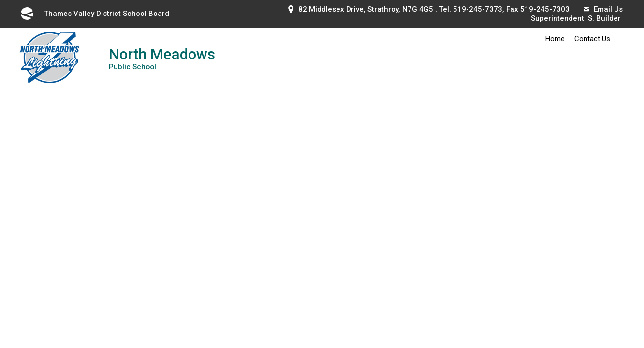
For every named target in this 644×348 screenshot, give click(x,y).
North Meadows (162, 58)
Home (555, 39)
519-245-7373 (478, 9)
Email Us (603, 9)
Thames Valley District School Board (94, 14)
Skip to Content (0, 0)
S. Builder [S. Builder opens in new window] (604, 18)
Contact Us (592, 39)
